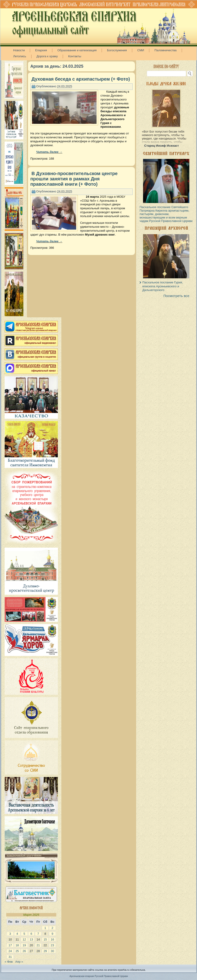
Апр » (19, 962)
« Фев (9, 962)
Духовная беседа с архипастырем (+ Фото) (81, 79)
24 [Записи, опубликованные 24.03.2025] (10, 951)
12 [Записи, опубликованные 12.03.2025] (24, 939)
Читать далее (49, 152)
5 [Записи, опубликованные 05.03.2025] (24, 934)
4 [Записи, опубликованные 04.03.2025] (17, 934)
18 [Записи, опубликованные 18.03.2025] (17, 945)
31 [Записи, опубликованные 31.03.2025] (10, 957)
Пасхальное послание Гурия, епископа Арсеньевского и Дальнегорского (163, 286)
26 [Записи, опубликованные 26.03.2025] (24, 951)
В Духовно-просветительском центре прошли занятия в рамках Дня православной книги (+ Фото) (74, 179)
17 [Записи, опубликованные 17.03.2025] (10, 945)
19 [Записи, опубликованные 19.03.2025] (24, 945)
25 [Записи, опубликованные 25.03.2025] (17, 951)
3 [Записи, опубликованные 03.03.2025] (10, 934)
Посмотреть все (176, 296)
